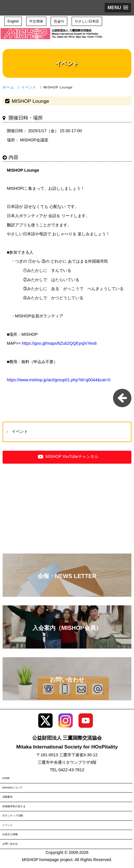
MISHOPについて (12, 788)
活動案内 (7, 797)
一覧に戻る (122, 398)
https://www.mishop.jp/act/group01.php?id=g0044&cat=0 (59, 380)
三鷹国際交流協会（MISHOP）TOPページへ (52, 38)
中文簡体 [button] (36, 21)
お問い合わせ (10, 844)
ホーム (8, 87)
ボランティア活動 (13, 816)
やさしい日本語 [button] (87, 21)
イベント (29, 87)
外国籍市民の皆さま (14, 806)
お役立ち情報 (10, 834)
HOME (6, 778)
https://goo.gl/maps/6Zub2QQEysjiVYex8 (59, 343)
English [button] (13, 21)
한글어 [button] (59, 21)
